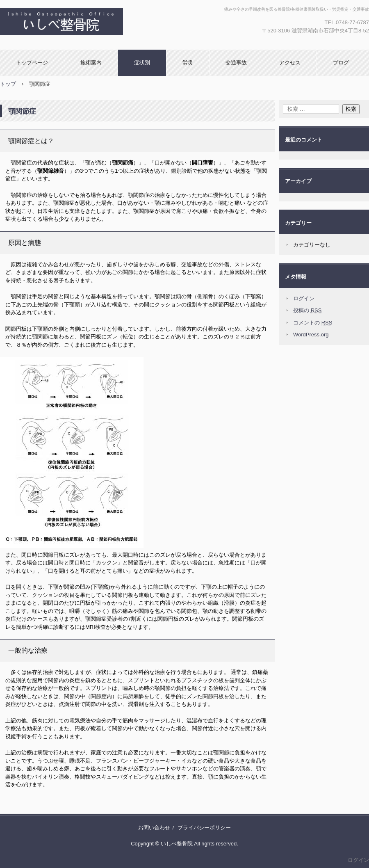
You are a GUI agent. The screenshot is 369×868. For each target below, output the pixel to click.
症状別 (142, 63)
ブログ (341, 63)
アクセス (290, 63)
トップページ (32, 63)
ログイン (304, 298)
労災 (188, 63)
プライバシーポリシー (204, 828)
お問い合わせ (154, 828)
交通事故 (236, 63)
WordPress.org (311, 335)
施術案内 (91, 63)
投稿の (307, 310)
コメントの (313, 323)
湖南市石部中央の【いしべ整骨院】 (112, 25)
